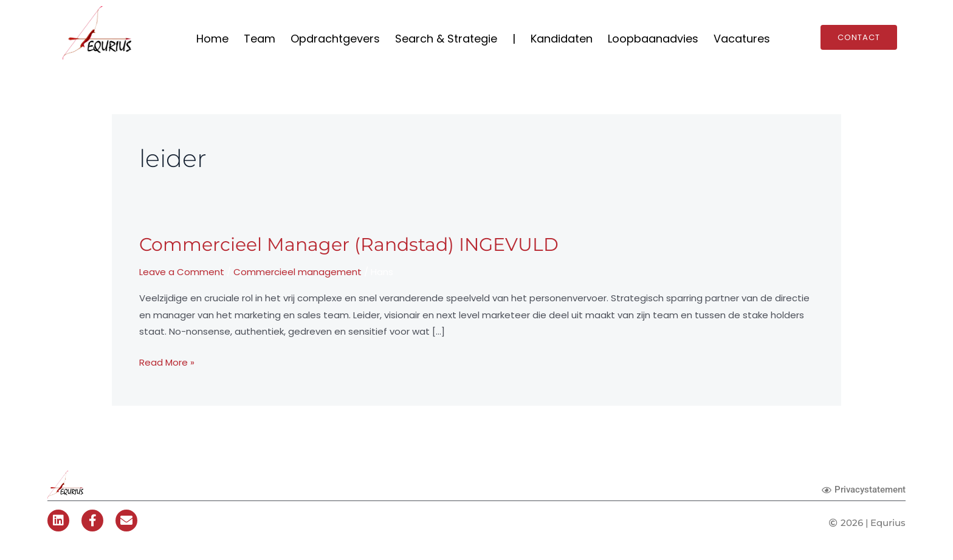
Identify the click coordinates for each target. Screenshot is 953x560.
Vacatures (742, 39)
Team (260, 39)
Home (212, 39)
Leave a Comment (182, 272)
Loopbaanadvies (653, 39)
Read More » (167, 361)
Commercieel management (298, 272)
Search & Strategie (446, 39)
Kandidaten (562, 39)
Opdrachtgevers (335, 39)
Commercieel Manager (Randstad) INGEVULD (349, 244)
